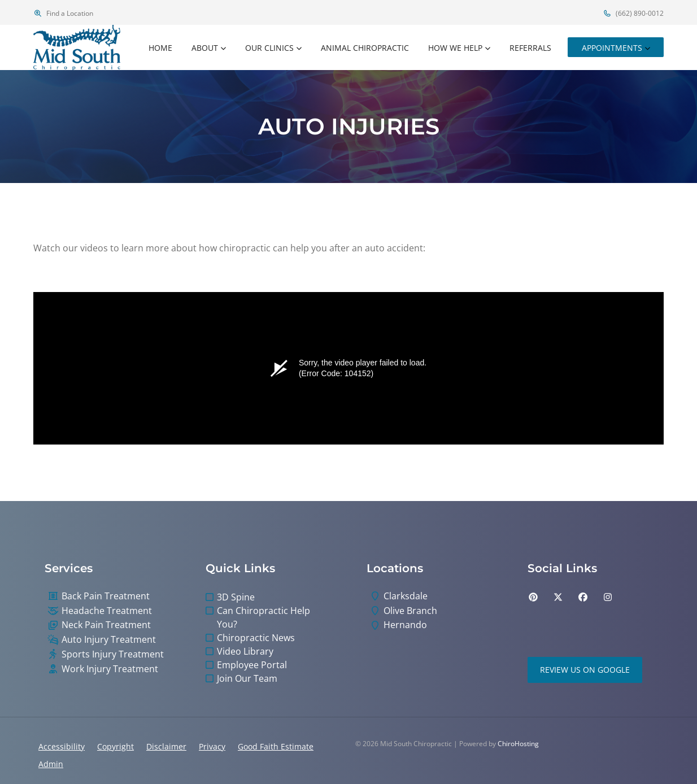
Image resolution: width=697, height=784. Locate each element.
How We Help (455, 48)
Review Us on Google (585, 670)
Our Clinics (269, 48)
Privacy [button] (212, 746)
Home (160, 48)
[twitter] (558, 597)
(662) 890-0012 (633, 13)
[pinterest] (533, 597)
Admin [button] (51, 764)
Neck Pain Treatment (106, 625)
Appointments (612, 48)
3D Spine (236, 597)
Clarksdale (406, 596)
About (205, 48)
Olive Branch (410, 611)
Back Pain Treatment (106, 596)
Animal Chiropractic (365, 48)
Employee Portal (252, 665)
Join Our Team (247, 678)
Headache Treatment (107, 611)
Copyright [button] (116, 746)
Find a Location (63, 13)
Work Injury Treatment (110, 669)
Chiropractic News (256, 638)
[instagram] (608, 597)
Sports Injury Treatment (113, 654)
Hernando (405, 625)
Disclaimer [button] (166, 746)
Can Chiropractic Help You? (263, 617)
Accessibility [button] (62, 746)
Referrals (530, 48)
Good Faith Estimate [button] (276, 746)
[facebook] (583, 597)
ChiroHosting (518, 744)
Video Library (245, 651)
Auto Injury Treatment (109, 640)
